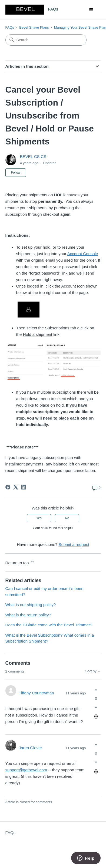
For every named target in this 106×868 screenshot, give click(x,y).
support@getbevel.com (26, 770)
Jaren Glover (31, 748)
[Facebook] (8, 487)
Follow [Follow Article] (16, 173)
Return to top (20, 562)
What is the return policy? (28, 615)
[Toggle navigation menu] (91, 10)
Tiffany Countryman (37, 693)
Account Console (83, 254)
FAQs (10, 27)
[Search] (46, 40)
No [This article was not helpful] (67, 518)
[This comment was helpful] (96, 690)
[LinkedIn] (24, 487)
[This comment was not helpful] (96, 707)
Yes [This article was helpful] (39, 518)
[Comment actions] (96, 717)
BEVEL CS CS (33, 156)
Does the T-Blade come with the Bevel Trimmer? (49, 625)
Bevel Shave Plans (34, 27)
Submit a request (74, 544)
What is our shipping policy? (31, 605)
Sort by (93, 671)
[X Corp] (16, 487)
